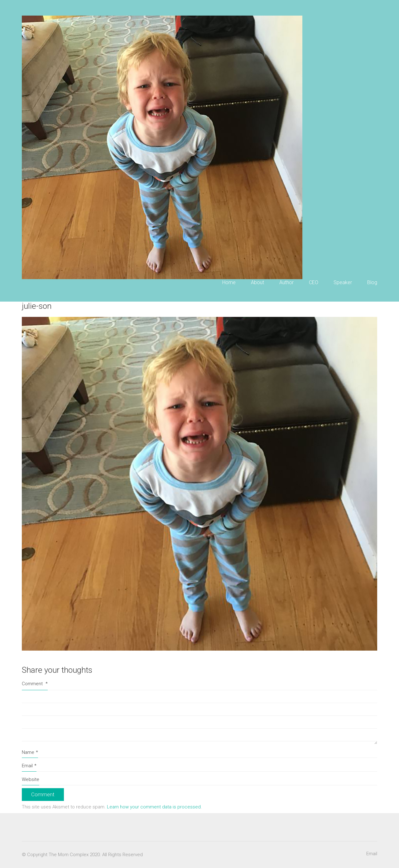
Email (29, 766)
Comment (35, 684)
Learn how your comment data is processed (154, 807)
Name (30, 753)
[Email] (372, 854)
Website (31, 779)
